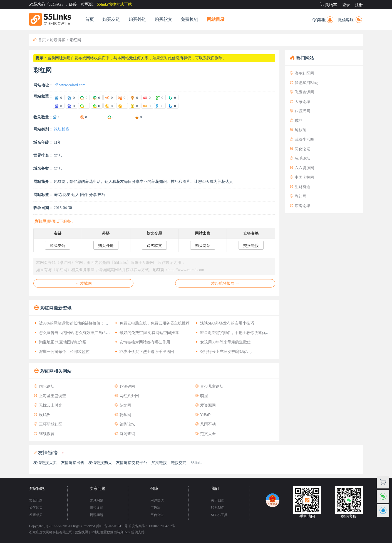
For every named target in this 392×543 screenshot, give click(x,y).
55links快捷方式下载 (114, 4)
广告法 (155, 508)
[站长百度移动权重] (71, 106)
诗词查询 (125, 434)
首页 (90, 19)
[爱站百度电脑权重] (59, 97)
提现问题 (96, 515)
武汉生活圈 (302, 140)
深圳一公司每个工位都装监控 (61, 352)
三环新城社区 (48, 424)
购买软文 (163, 19)
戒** (296, 121)
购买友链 (111, 19)
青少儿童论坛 (209, 386)
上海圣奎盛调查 (50, 396)
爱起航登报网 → (225, 283)
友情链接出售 (73, 463)
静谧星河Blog (303, 83)
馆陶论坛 (125, 424)
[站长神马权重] (135, 106)
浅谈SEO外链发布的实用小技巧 (224, 323)
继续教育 (44, 434)
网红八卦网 (126, 396)
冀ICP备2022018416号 (112, 526)
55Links (62, 526)
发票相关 (36, 515)
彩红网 (298, 196)
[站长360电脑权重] (84, 106)
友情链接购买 (100, 463)
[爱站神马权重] (135, 97)
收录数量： (43, 117)
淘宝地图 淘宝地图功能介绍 (60, 342)
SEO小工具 (219, 515)
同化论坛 (44, 386)
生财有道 (300, 187)
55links (196, 463)
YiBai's (203, 415)
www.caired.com (70, 85)
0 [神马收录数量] (141, 117)
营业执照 (81, 532)
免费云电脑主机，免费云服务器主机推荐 (152, 323)
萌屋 (201, 396)
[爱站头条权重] (147, 97)
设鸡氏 (42, 415)
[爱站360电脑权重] (84, 97)
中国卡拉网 (302, 177)
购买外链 (137, 19)
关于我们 (218, 500)
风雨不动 (205, 424)
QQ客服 (323, 19)
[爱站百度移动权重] (71, 97)
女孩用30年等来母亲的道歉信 (223, 342)
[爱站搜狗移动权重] (122, 97)
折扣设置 (96, 508)
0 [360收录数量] (114, 117)
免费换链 (190, 19)
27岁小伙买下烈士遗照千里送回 (144, 352)
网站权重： (43, 96)
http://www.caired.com (186, 270)
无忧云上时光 (48, 405)
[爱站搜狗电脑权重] (109, 97)
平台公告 (157, 515)
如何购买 (36, 508)
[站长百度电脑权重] (59, 106)
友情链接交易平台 (132, 463)
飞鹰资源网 (302, 92)
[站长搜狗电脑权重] (109, 106)
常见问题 (36, 500)
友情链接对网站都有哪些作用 (142, 342)
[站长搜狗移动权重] (122, 106)
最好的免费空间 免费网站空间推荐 (146, 333)
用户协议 (157, 500)
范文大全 (205, 434)
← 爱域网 (83, 283)
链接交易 (179, 463)
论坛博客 (58, 40)
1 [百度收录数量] (59, 117)
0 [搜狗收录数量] (86, 117)
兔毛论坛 (300, 159)
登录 (346, 5)
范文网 (123, 405)
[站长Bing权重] (173, 106)
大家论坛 (300, 102)
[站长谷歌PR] (160, 106)
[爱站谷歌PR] (160, 97)
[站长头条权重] (147, 106)
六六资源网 (302, 168)
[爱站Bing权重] (173, 97)
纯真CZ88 (124, 532)
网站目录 (216, 19)
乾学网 (123, 415)
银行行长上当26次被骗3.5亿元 (223, 352)
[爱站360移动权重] (97, 97)
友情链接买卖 (45, 463)
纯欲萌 (298, 130)
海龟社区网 (302, 73)
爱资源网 (205, 405)
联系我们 (218, 508)
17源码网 (125, 386)
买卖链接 (159, 463)
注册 (359, 5)
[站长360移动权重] (97, 106)
